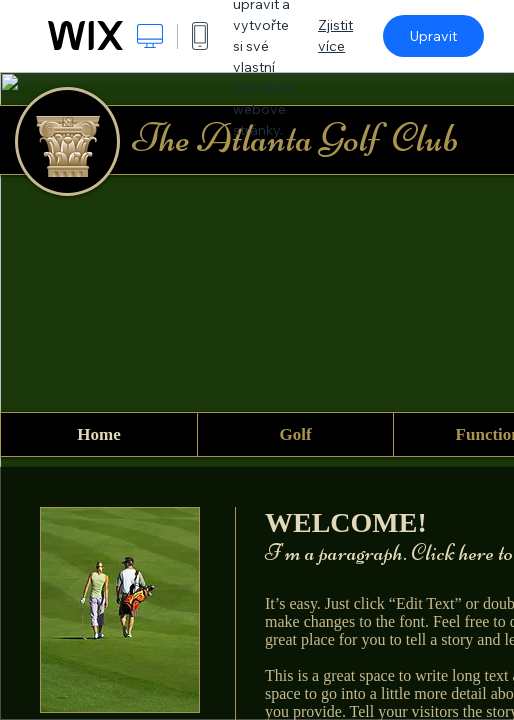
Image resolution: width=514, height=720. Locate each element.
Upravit (433, 36)
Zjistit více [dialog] (335, 35)
